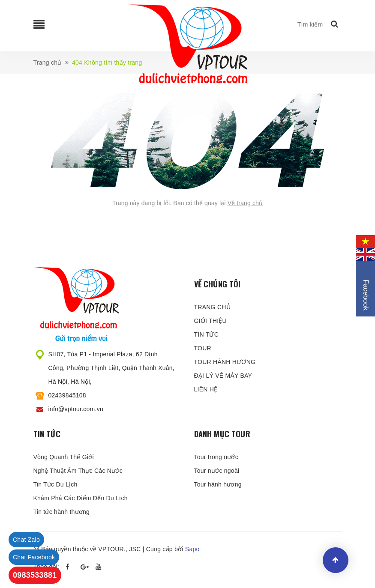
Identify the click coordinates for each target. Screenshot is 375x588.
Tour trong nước (216, 457)
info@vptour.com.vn (76, 409)
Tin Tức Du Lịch (55, 484)
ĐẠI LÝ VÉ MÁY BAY (223, 376)
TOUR (203, 348)
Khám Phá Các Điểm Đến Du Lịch (81, 498)
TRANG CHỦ (212, 307)
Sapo (192, 549)
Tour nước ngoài (217, 471)
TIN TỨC (207, 334)
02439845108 (67, 395)
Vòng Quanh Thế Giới (64, 457)
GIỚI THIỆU (210, 321)
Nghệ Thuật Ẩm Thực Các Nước (78, 471)
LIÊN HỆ (206, 389)
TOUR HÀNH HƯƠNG (225, 362)
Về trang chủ (245, 203)
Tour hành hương (218, 484)
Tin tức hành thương (62, 512)
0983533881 (35, 575)
